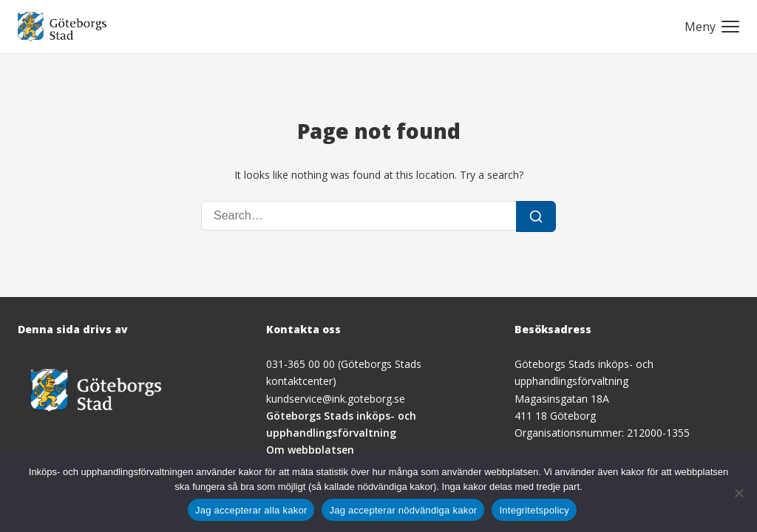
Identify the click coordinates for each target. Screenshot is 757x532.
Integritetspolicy (534, 510)
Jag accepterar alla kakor (251, 510)
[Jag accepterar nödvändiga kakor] (739, 493)
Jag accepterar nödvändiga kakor (403, 510)
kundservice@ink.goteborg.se (336, 399)
